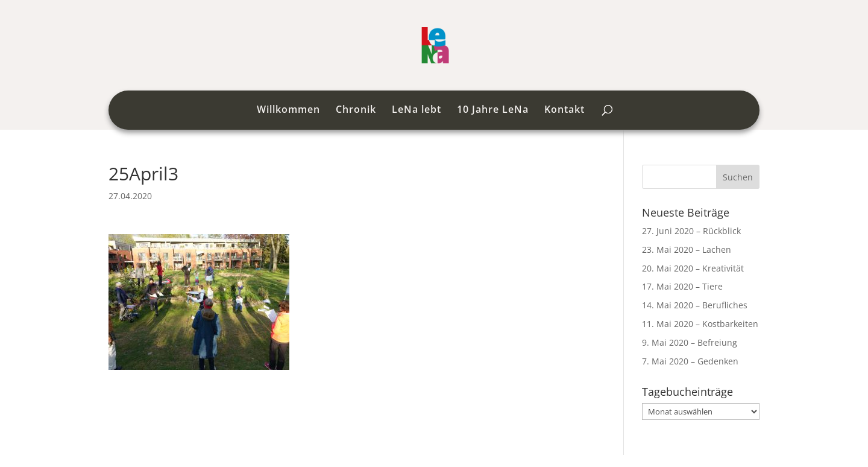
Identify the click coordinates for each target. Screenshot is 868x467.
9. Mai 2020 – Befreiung (690, 342)
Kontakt (565, 110)
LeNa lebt (417, 110)
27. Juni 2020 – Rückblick (691, 231)
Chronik (356, 110)
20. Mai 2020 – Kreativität (693, 268)
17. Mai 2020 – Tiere (682, 286)
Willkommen (288, 110)
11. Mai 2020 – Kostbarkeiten (700, 324)
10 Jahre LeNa (493, 110)
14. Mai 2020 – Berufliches (695, 305)
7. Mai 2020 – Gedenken (690, 361)
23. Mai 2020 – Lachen (687, 249)
